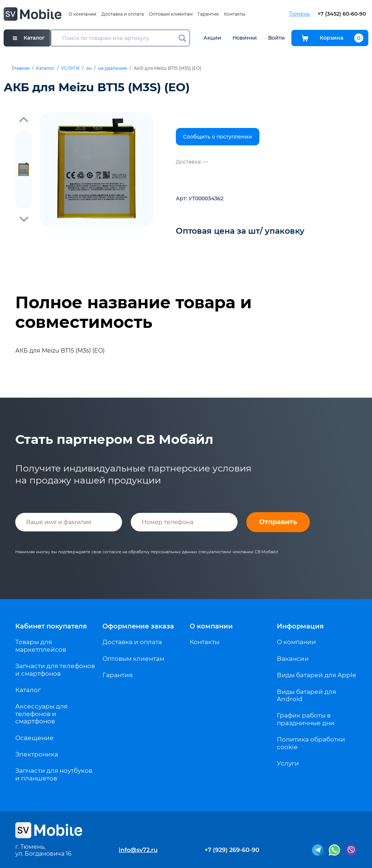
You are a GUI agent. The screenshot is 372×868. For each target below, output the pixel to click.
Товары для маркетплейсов (41, 646)
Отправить (278, 522)
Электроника (37, 754)
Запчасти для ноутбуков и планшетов (54, 774)
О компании (82, 14)
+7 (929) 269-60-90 (232, 850)
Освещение (35, 738)
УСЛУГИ (70, 68)
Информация (300, 626)
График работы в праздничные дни (306, 719)
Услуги (288, 763)
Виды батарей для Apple (316, 675)
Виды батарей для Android (306, 695)
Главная (21, 68)
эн (89, 68)
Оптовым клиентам (171, 14)
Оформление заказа (138, 626)
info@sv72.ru (138, 850)
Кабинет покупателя (51, 626)
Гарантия (208, 14)
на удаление (113, 68)
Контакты (234, 14)
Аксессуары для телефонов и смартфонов (41, 714)
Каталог (45, 68)
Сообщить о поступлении (218, 137)
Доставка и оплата (123, 14)
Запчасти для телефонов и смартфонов (55, 670)
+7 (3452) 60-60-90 (342, 14)
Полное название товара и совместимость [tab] (134, 312)
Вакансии (293, 659)
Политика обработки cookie (311, 743)
